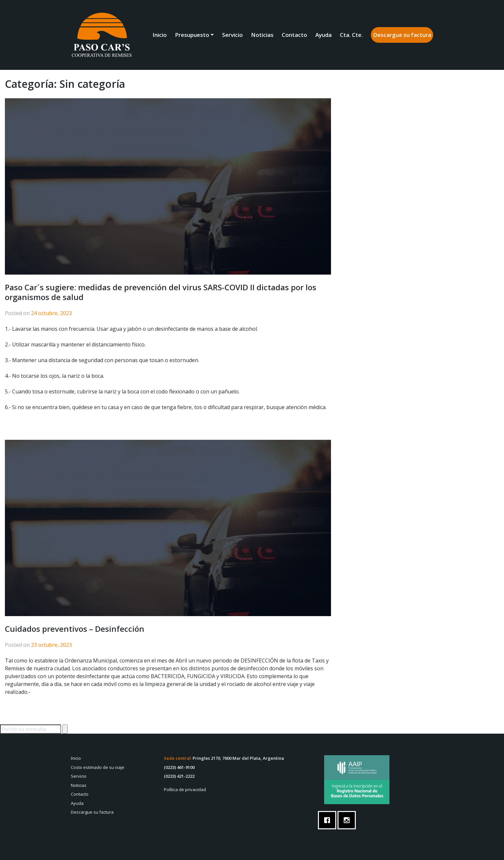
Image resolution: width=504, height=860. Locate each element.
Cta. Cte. (351, 35)
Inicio (160, 35)
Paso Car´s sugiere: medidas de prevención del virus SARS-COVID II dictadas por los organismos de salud (161, 292)
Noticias (262, 35)
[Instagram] (348, 820)
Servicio (232, 35)
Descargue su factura (402, 35)
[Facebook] (329, 820)
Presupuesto (192, 35)
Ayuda (323, 35)
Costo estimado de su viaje (98, 767)
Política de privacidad (185, 789)
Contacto (294, 35)
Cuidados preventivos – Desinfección (75, 629)
